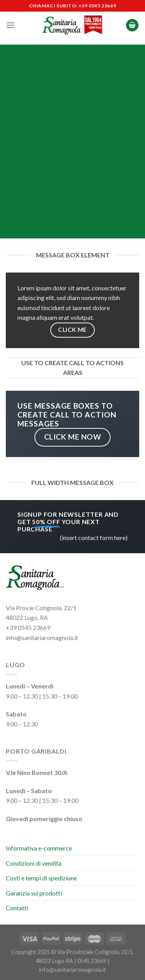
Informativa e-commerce (39, 848)
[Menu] (10, 25)
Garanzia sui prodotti (34, 893)
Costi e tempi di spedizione (41, 878)
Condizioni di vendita (34, 863)
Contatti (17, 908)
